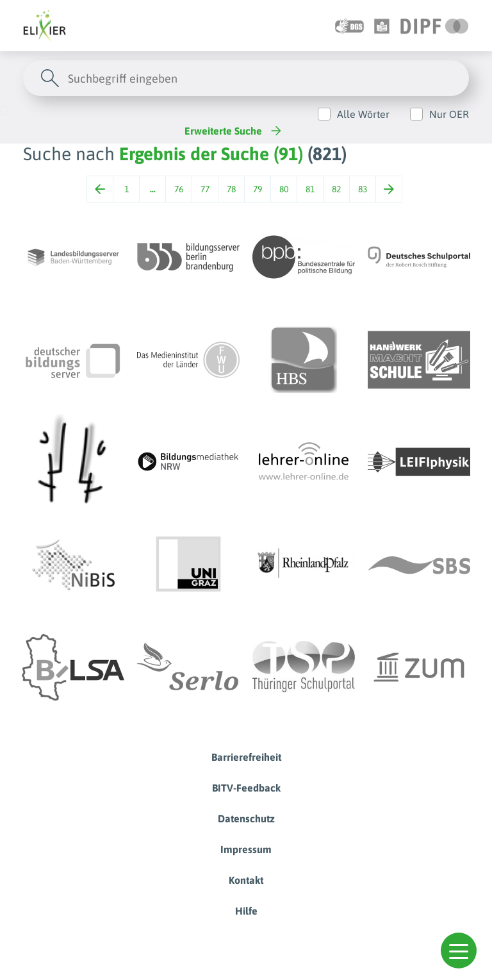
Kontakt (246, 880)
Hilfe (246, 911)
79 (258, 189)
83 (363, 189)
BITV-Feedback (246, 788)
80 (284, 189)
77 (205, 189)
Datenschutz (246, 818)
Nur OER (449, 114)
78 (231, 189)
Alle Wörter (363, 114)
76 (179, 189)
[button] (459, 951)
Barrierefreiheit (246, 757)
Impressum (246, 849)
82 (336, 189)
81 (310, 189)
